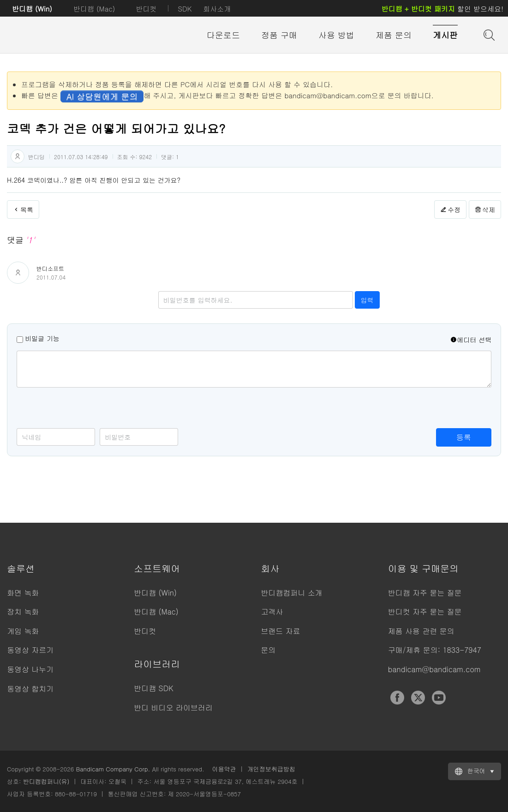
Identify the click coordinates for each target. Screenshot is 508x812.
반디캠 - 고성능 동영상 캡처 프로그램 (58, 36)
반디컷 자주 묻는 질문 (425, 612)
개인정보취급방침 (271, 769)
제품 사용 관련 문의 (421, 631)
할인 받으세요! (442, 9)
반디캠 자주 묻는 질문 (425, 593)
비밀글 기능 (42, 338)
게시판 (445, 35)
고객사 (272, 612)
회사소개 (217, 9)
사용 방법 (336, 35)
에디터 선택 (471, 340)
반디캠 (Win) (32, 9)
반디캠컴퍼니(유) (46, 781)
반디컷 (146, 9)
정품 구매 (279, 35)
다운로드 (223, 35)
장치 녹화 (23, 612)
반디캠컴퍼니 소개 (292, 593)
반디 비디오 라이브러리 (173, 708)
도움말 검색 (488, 34)
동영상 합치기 (30, 689)
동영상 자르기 (30, 650)
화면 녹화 (23, 593)
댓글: (170, 157)
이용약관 (224, 769)
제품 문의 (394, 35)
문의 (269, 650)
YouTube (439, 698)
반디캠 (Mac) (94, 9)
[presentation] (87, 410)
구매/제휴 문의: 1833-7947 (435, 650)
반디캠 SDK (153, 688)
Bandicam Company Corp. (113, 769)
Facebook (397, 698)
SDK (185, 9)
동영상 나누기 (30, 669)
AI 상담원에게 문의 (102, 96)
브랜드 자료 (281, 631)
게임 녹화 (23, 631)
